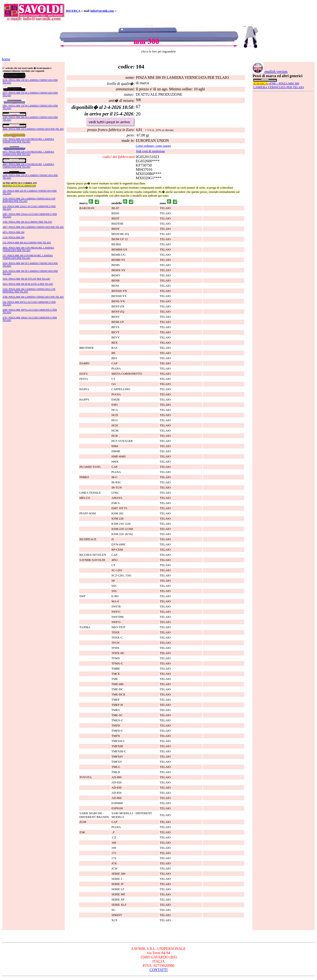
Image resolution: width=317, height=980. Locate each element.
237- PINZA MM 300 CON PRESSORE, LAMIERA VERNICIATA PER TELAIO (28, 257)
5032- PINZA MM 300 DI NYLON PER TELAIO (26, 279)
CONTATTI (158, 970)
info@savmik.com (102, 11)
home (6, 59)
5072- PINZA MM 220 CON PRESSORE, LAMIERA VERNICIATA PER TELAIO (28, 153)
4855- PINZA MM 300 (14, 232)
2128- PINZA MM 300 (14, 237)
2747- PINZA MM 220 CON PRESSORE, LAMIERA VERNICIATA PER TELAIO (28, 140)
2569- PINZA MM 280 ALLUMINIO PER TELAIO (27, 222)
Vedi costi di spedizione (150, 151)
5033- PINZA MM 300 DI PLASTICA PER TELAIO (28, 284)
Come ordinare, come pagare (153, 146)
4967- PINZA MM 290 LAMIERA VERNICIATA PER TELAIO (33, 227)
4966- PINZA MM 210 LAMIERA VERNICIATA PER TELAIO (33, 129)
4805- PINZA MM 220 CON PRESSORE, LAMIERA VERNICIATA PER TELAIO (28, 166)
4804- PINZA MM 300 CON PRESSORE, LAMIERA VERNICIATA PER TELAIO (28, 249)
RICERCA (73, 11)
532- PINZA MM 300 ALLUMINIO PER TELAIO (27, 243)
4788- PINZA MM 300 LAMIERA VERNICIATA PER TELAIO (33, 297)
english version (270, 72)
